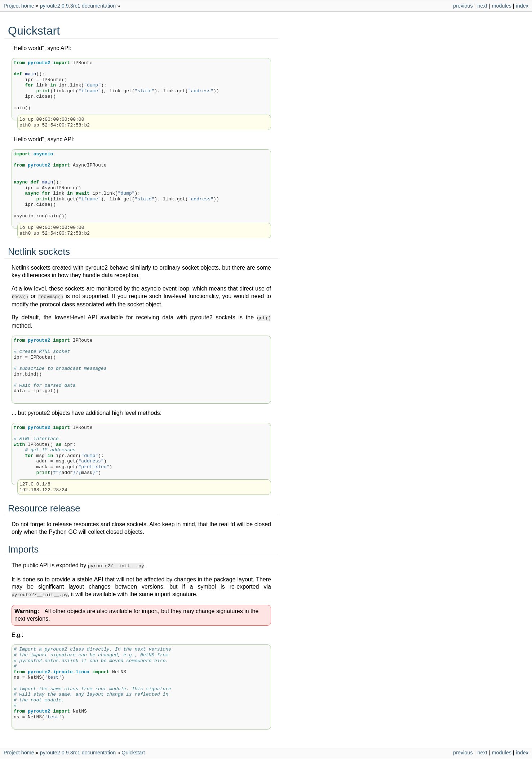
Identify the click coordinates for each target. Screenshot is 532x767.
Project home (19, 6)
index (522, 6)
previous (463, 6)
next (482, 6)
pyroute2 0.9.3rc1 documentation (78, 6)
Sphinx (301, 761)
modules (501, 6)
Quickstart (133, 750)
